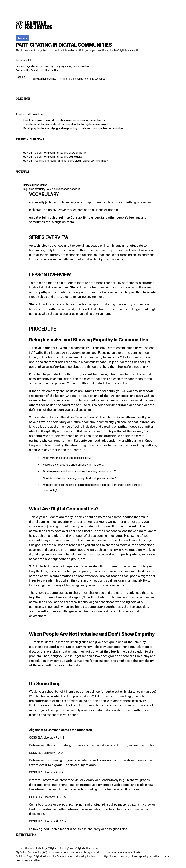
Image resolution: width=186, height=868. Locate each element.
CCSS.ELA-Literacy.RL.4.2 (47, 738)
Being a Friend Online (35, 185)
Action (55, 70)
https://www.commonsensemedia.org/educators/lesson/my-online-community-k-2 (95, 852)
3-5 (31, 60)
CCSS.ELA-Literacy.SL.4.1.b (47, 822)
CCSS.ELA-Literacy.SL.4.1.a (47, 797)
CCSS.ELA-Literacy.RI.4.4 (46, 753)
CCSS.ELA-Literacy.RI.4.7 (46, 773)
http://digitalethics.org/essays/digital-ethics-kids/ (70, 848)
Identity (45, 70)
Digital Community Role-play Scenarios (46, 189)
